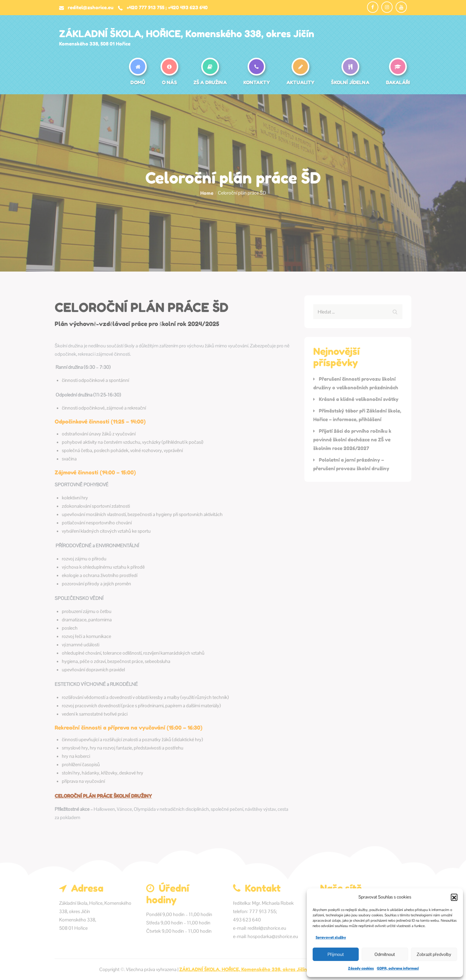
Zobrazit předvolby (434, 954)
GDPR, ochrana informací (398, 968)
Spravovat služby (331, 937)
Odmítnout (385, 954)
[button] (454, 897)
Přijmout (336, 954)
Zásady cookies (361, 968)
